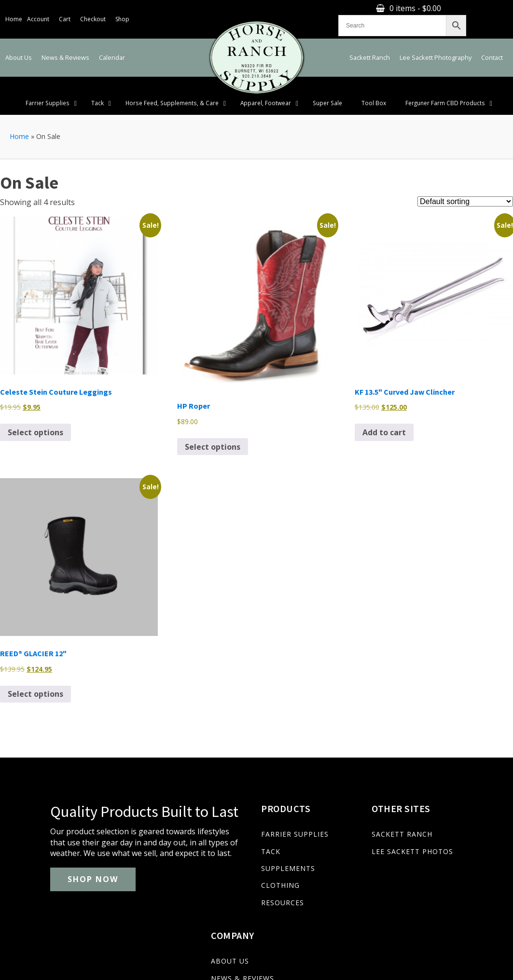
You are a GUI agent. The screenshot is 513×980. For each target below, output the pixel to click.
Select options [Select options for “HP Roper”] (213, 435)
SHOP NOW (52, 895)
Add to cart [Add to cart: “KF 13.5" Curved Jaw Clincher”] (384, 420)
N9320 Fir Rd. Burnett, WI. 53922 (219, 941)
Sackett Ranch (370, 45)
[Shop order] (465, 190)
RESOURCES (236, 890)
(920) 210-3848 (36, 941)
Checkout (93, 13)
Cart (65, 13)
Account (38, 13)
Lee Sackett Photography (436, 45)
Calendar (112, 45)
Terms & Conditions (476, 968)
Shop (122, 13)
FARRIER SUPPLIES (249, 822)
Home (14, 13)
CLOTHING (234, 874)
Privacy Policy (419, 968)
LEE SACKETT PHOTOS (358, 839)
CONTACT (438, 874)
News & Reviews (65, 45)
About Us (19, 45)
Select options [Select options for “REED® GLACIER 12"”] (35, 682)
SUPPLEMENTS (242, 856)
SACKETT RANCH (348, 822)
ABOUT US (439, 822)
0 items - (354, 13)
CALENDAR (440, 856)
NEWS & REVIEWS (451, 839)
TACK (224, 839)
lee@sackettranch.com (112, 941)
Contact (492, 45)
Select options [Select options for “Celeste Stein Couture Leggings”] (35, 420)
